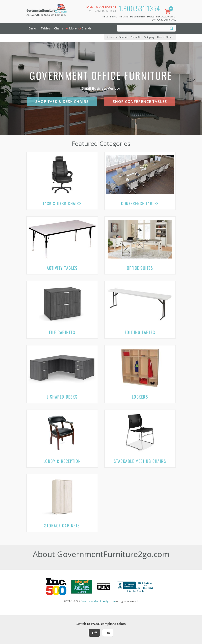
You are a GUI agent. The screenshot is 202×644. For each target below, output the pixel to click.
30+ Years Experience (164, 20)
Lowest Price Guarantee (161, 17)
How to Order (165, 37)
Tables (45, 28)
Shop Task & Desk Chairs (62, 101)
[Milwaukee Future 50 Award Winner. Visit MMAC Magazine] (103, 587)
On (108, 633)
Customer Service (118, 37)
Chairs (59, 28)
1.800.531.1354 (140, 8)
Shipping (149, 37)
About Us (136, 37)
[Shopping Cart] (169, 12)
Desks (33, 28)
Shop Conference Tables (140, 101)
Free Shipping (110, 17)
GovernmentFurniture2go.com (98, 601)
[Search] (171, 28)
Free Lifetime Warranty (132, 17)
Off (94, 633)
